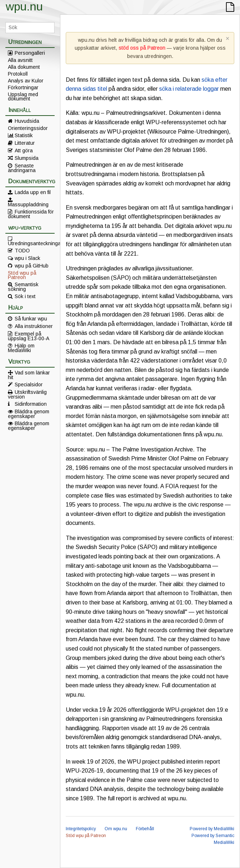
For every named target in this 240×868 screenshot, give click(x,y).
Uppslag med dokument (23, 96)
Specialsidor (29, 384)
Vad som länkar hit (29, 375)
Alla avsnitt (20, 60)
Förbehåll (145, 829)
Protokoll (18, 74)
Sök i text (25, 296)
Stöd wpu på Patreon (22, 275)
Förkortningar (23, 87)
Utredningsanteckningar (31, 243)
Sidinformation (31, 404)
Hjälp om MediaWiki (21, 348)
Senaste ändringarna (22, 168)
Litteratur (25, 143)
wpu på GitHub (32, 266)
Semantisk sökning (23, 287)
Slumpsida (27, 158)
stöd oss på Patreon (142, 48)
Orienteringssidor (28, 128)
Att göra (24, 150)
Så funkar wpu (31, 319)
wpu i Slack (27, 258)
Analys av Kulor (26, 81)
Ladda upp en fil (33, 192)
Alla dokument (24, 67)
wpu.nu (24, 6)
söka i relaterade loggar (189, 89)
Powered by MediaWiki (212, 829)
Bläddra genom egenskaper (29, 414)
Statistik (24, 135)
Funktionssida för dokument (31, 214)
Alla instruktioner (34, 326)
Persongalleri (30, 53)
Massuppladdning (28, 204)
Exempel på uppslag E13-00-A (29, 336)
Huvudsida (27, 121)
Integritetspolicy (81, 829)
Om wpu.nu (116, 829)
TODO (22, 251)
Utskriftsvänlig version (27, 394)
